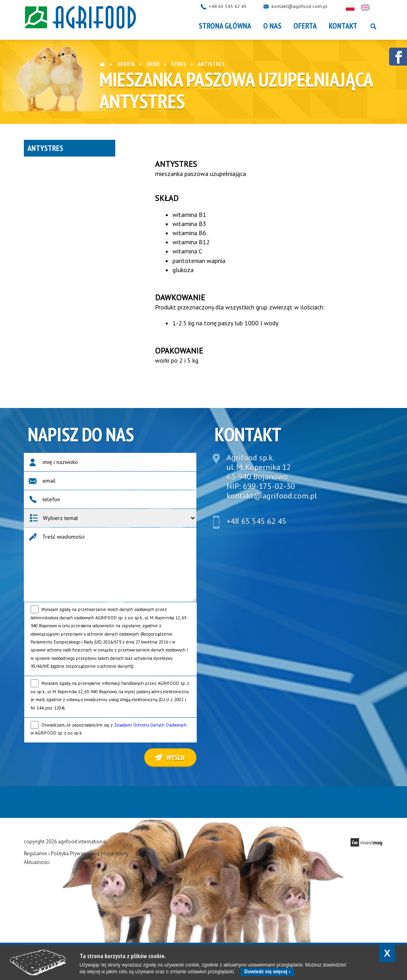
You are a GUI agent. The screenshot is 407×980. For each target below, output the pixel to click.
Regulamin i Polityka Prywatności (60, 853)
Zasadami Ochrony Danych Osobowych (150, 725)
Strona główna (225, 26)
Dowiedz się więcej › (267, 972)
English (373, 8)
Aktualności (37, 862)
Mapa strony (115, 853)
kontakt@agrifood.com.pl (307, 6)
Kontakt (343, 26)
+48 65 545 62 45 (235, 6)
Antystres (45, 148)
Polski (358, 8)
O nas (272, 26)
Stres (179, 64)
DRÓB (153, 64)
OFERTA (305, 26)
